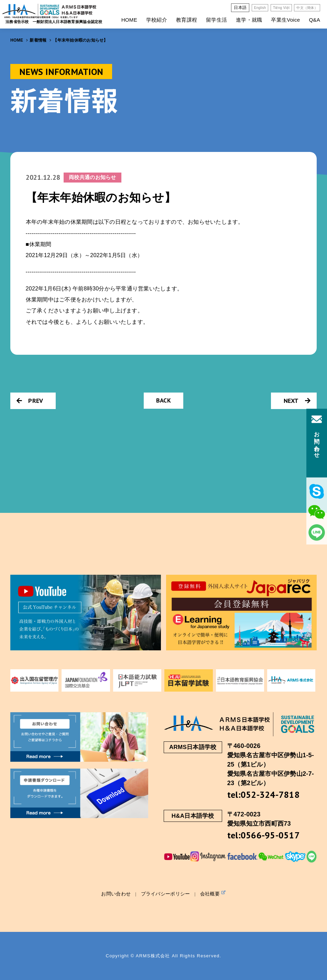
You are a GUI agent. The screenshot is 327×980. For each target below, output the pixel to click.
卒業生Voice (285, 20)
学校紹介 (157, 20)
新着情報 (38, 40)
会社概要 (213, 893)
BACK (163, 400)
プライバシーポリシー (166, 894)
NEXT (297, 401)
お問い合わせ (116, 894)
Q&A (314, 20)
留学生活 (216, 20)
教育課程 (187, 20)
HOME (129, 20)
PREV (30, 401)
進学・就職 (249, 20)
